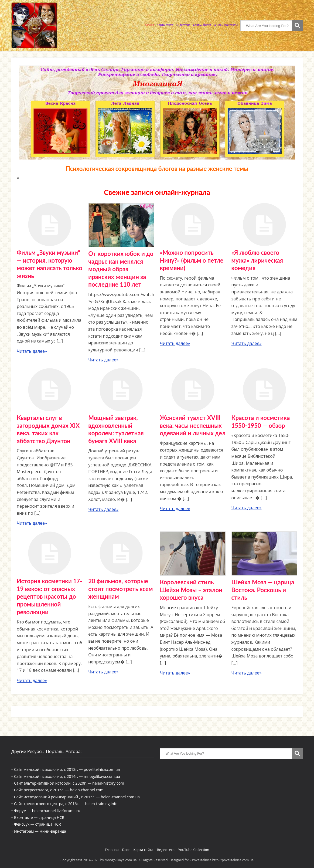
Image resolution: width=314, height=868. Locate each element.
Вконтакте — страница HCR (39, 817)
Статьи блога (202, 25)
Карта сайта (165, 25)
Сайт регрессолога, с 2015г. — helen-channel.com (59, 790)
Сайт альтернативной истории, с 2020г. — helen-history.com (69, 783)
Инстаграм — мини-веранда (40, 831)
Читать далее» (32, 351)
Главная (149, 25)
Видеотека (183, 25)
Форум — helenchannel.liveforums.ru (47, 811)
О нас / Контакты (226, 25)
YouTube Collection (194, 850)
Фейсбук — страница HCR (37, 824)
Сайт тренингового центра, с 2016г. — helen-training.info (66, 804)
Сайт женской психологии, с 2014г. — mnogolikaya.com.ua (67, 776)
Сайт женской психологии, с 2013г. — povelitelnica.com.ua (67, 769)
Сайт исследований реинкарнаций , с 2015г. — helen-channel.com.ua (77, 797)
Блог (126, 850)
